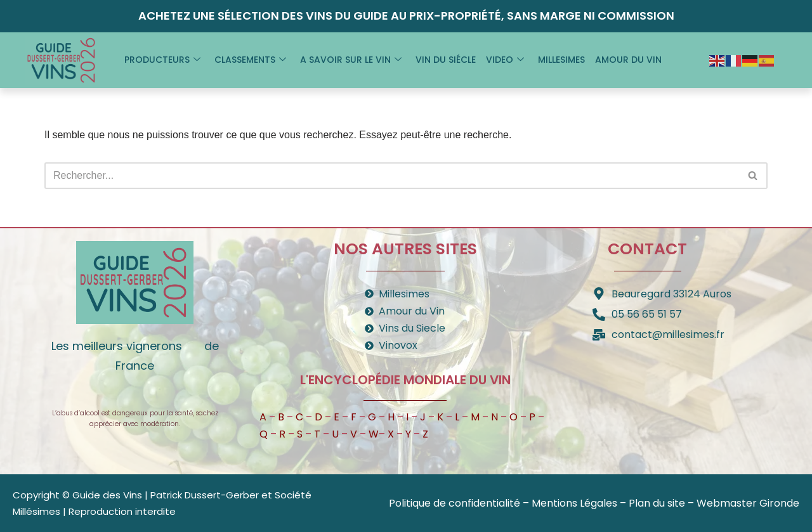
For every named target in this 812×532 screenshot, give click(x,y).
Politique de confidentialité (455, 503)
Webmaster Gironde (748, 503)
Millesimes (561, 60)
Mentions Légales (574, 503)
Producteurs (162, 60)
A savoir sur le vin (351, 60)
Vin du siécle (446, 60)
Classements (250, 60)
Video (505, 60)
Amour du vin (628, 60)
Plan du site (657, 503)
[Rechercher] (392, 176)
